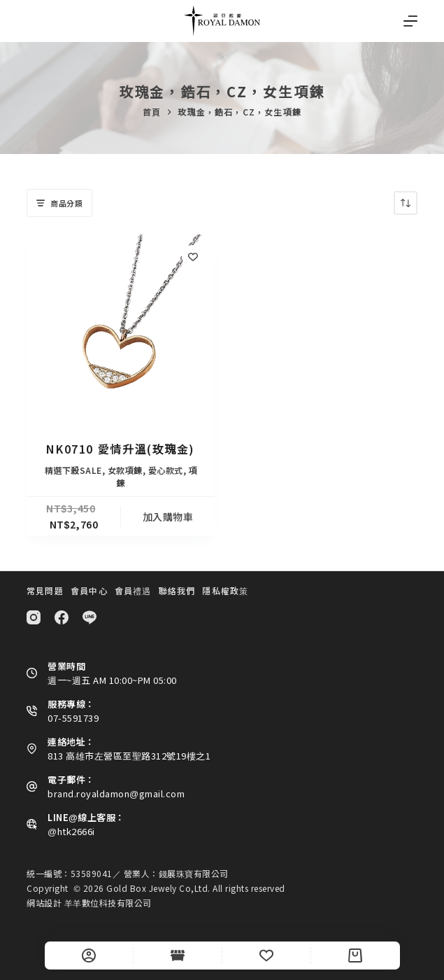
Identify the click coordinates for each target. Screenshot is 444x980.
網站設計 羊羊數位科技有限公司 (89, 903)
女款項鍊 (125, 470)
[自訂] (89, 955)
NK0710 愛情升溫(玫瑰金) (121, 449)
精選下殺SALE (73, 470)
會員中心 (89, 591)
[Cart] (355, 955)
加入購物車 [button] (168, 517)
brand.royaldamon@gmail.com (116, 793)
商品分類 (59, 203)
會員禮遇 (133, 591)
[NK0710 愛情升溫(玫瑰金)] (121, 329)
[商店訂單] (406, 203)
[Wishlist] (266, 955)
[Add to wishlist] (193, 256)
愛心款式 (166, 470)
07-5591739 (73, 718)
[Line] (89, 617)
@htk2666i (71, 831)
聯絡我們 (177, 591)
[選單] (410, 21)
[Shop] (178, 955)
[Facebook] (62, 617)
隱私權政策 (225, 591)
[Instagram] (34, 617)
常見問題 (45, 591)
